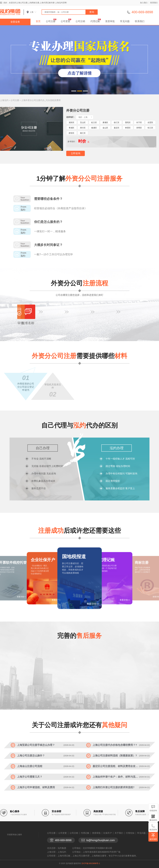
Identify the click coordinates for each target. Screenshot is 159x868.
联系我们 (154, 3)
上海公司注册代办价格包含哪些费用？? (115, 745)
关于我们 (119, 833)
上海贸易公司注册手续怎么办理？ (36, 745)
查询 (92, 12)
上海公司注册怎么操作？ (31, 756)
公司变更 (65, 21)
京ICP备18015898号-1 (91, 863)
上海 (32, 12)
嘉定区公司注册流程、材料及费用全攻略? (116, 766)
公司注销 (80, 21)
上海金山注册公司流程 (30, 766)
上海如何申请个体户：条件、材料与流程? (116, 777)
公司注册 (51, 21)
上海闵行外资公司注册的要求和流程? (114, 787)
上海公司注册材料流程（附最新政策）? (115, 756)
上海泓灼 (4, 100)
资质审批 (110, 21)
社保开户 (108, 833)
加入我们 (144, 3)
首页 (38, 21)
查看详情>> (93, 604)
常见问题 (125, 21)
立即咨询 (76, 153)
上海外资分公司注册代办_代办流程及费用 (41, 100)
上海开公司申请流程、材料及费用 (36, 787)
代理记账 (95, 21)
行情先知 (130, 833)
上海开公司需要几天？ (30, 777)
